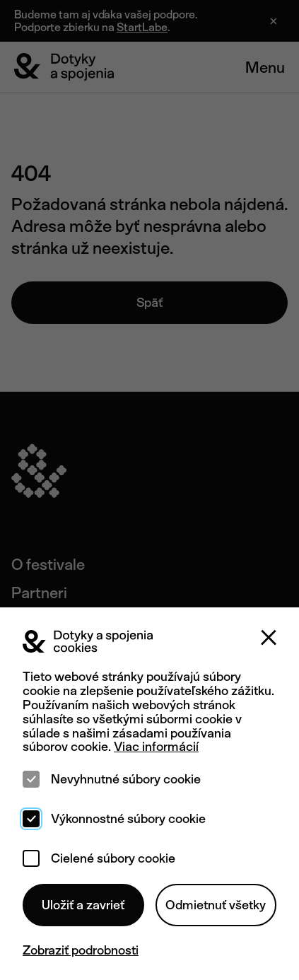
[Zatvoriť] (269, 638)
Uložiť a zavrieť (83, 905)
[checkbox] (31, 779)
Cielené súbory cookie (113, 858)
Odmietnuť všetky (216, 905)
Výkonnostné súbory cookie (128, 819)
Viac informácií (156, 746)
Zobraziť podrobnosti (81, 950)
